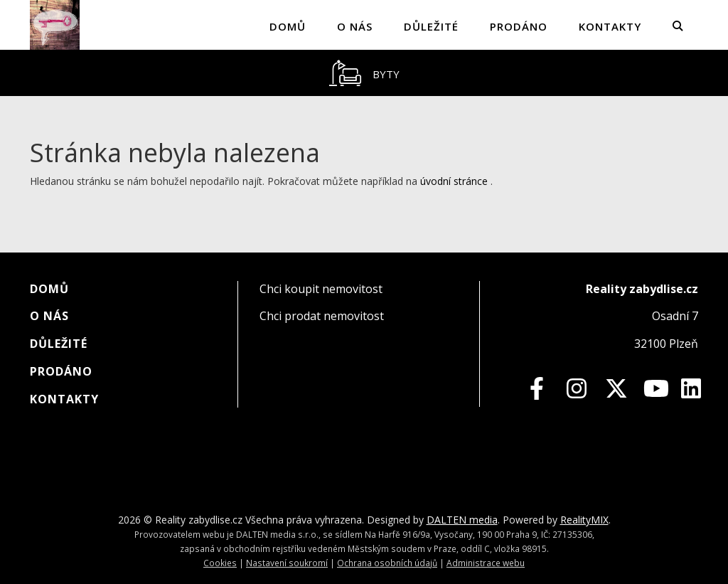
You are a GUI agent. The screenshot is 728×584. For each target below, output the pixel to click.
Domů (288, 26)
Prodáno (519, 26)
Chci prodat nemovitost (322, 316)
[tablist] (364, 73)
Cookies (220, 563)
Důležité (431, 26)
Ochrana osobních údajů (387, 563)
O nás (355, 26)
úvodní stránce (454, 181)
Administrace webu (486, 563)
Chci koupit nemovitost (321, 289)
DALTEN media (462, 520)
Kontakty (610, 26)
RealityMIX (584, 520)
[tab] (364, 73)
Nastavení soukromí (287, 563)
